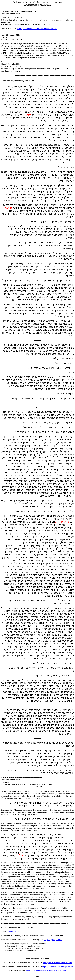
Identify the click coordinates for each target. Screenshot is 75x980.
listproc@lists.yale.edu (53, 940)
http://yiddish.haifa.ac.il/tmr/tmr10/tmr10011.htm (37, 29)
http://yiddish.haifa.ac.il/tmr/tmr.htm (57, 963)
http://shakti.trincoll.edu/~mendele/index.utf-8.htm (46, 971)
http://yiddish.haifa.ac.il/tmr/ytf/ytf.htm (58, 967)
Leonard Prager (13, 932)
